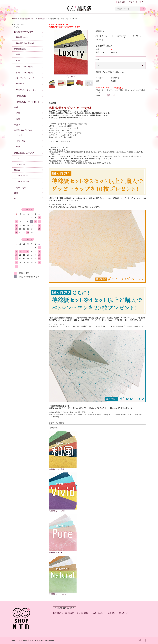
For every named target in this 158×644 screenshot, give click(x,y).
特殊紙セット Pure (57, 552)
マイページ (133, 2)
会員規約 (111, 613)
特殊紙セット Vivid (57, 511)
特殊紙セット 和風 (57, 469)
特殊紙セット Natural (58, 594)
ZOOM (73, 77)
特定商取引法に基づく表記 (63, 613)
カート (144, 2)
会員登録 (121, 2)
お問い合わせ (123, 613)
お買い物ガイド (99, 613)
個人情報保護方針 (83, 613)
